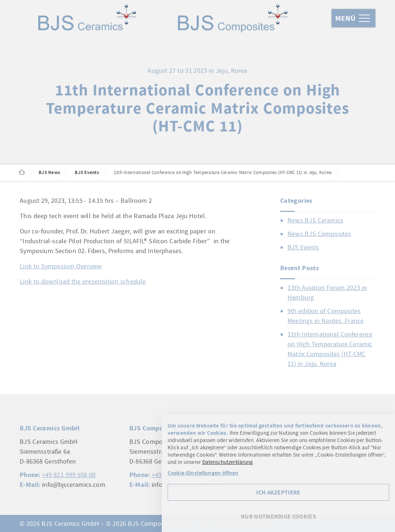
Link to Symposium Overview (61, 266)
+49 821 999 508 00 (69, 475)
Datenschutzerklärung (228, 462)
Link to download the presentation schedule (83, 281)
